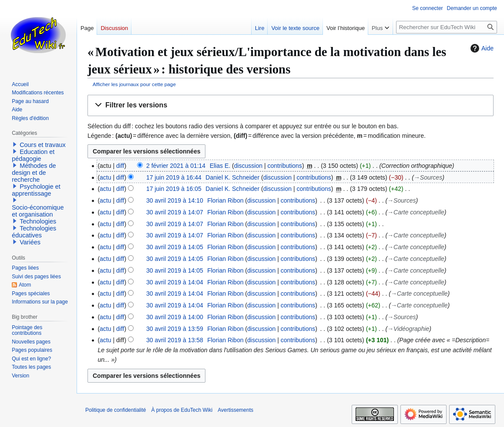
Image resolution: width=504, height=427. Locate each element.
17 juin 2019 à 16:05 (174, 189)
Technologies (38, 221)
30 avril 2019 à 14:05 (175, 247)
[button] (291, 105)
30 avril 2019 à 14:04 (175, 282)
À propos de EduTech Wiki (182, 410)
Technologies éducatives (34, 232)
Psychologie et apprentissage (36, 190)
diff (120, 166)
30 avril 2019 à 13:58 (175, 340)
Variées (30, 242)
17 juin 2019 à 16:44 (174, 177)
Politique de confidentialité (116, 410)
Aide (481, 48)
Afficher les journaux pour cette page (134, 84)
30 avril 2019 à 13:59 (175, 329)
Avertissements (235, 410)
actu (105, 177)
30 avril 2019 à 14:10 (175, 200)
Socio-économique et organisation (38, 211)
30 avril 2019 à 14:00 (175, 317)
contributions (284, 166)
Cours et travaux (43, 145)
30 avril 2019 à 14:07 (175, 212)
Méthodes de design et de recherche (34, 173)
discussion (248, 166)
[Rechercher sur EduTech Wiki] (447, 27)
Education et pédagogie (33, 155)
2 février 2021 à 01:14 (176, 166)
